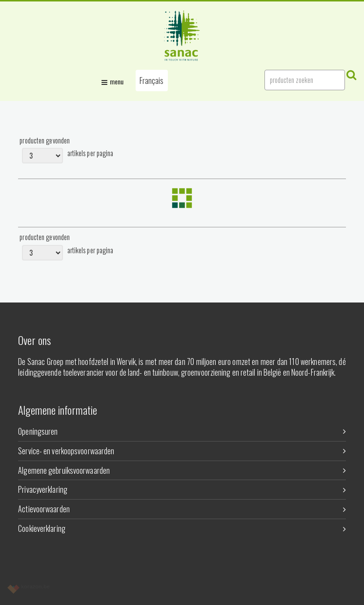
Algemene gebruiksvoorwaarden (182, 470)
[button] (152, 81)
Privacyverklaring (182, 489)
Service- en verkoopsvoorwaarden (182, 451)
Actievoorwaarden (182, 509)
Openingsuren (182, 431)
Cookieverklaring (182, 528)
